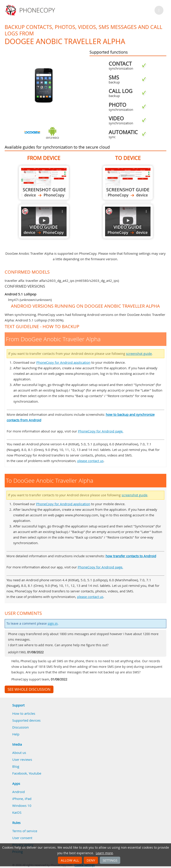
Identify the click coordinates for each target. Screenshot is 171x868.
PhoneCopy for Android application (63, 362)
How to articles (24, 713)
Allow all (70, 860)
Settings (110, 860)
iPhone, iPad (22, 799)
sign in (53, 624)
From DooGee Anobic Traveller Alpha (44, 183)
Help (16, 734)
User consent (22, 838)
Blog (16, 766)
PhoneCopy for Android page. (101, 431)
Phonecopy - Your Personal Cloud (31, 10)
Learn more (104, 853)
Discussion (20, 727)
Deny (91, 860)
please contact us (90, 461)
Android (18, 792)
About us (19, 753)
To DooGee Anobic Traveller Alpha (128, 183)
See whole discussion (29, 689)
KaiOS (17, 812)
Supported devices (26, 720)
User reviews (22, 759)
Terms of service (25, 831)
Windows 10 (22, 805)
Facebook (20, 773)
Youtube (35, 773)
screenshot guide (139, 354)
